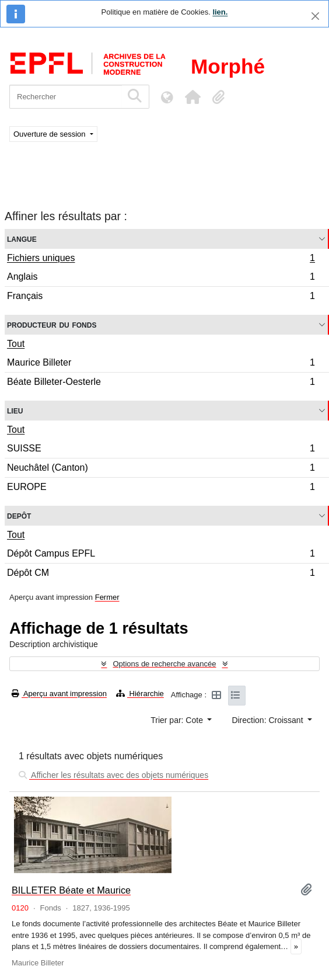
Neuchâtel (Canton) (161, 469)
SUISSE (161, 450)
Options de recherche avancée (164, 664)
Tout (16, 344)
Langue (22, 239)
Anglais (161, 278)
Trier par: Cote (178, 720)
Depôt (19, 515)
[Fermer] (315, 16)
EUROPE (161, 488)
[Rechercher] (66, 97)
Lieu (15, 410)
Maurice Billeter (161, 364)
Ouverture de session (50, 134)
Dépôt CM (161, 574)
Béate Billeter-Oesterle (161, 383)
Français (161, 297)
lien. (220, 12)
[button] (192, 97)
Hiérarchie (140, 694)
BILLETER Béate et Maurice (71, 890)
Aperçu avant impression (59, 694)
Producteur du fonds (52, 324)
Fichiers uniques (161, 259)
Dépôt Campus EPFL (161, 555)
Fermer (107, 597)
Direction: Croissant (268, 720)
